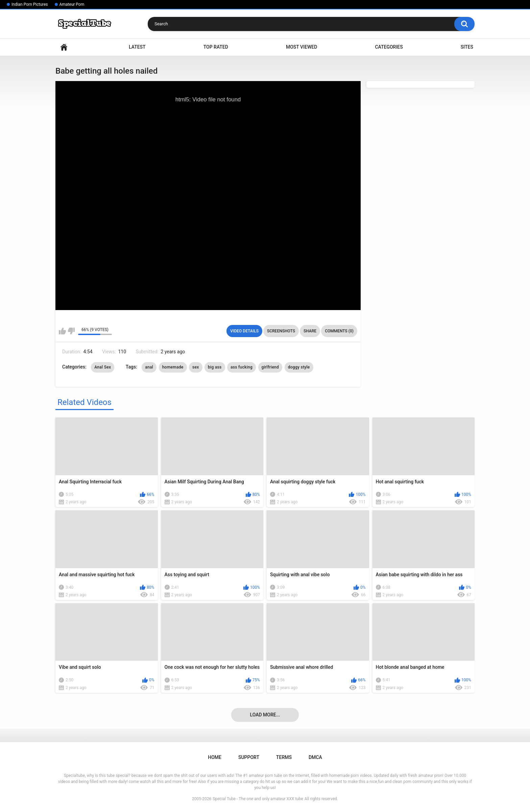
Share (310, 331)
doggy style (299, 367)
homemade (173, 367)
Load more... (265, 715)
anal (149, 367)
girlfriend (270, 367)
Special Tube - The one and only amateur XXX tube (258, 799)
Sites (467, 47)
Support (249, 757)
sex (196, 367)
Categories (389, 47)
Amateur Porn (72, 4)
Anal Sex (103, 367)
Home (64, 47)
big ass (215, 367)
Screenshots (281, 331)
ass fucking (242, 367)
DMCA (315, 757)
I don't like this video (71, 331)
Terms (284, 757)
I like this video (62, 331)
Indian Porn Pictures (30, 4)
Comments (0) (339, 331)
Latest (137, 47)
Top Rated (216, 47)
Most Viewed (302, 47)
